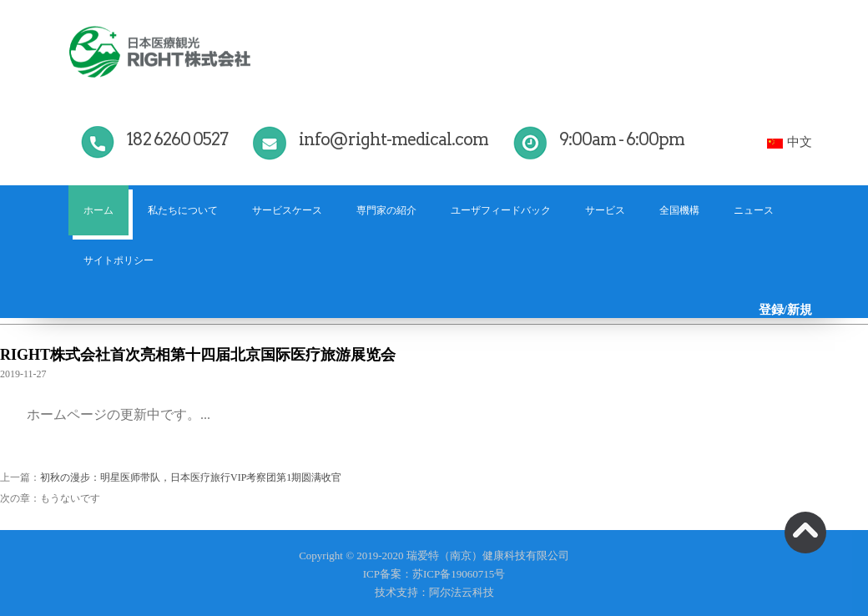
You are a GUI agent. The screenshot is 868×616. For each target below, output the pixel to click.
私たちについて (183, 210)
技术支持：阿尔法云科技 (434, 592)
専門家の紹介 (386, 210)
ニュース (754, 210)
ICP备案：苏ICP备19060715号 (434, 574)
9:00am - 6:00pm (622, 139)
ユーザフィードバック (501, 210)
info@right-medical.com (394, 139)
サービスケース (287, 210)
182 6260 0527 (177, 139)
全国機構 (679, 210)
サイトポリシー (119, 260)
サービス (605, 210)
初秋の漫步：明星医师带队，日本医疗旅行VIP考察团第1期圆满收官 (191, 477)
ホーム (98, 210)
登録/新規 (785, 310)
